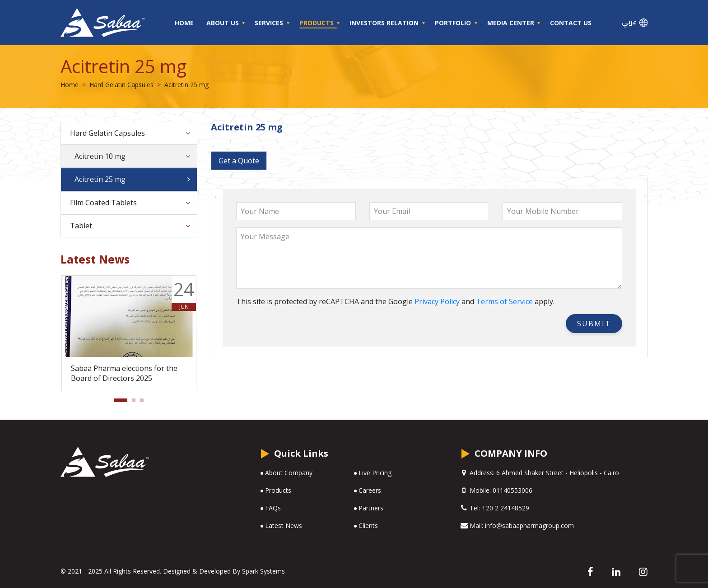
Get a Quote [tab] (239, 161)
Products (278, 490)
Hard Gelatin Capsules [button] (107, 133)
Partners (371, 508)
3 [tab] (144, 403)
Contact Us (571, 23)
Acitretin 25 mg (100, 179)
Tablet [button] (81, 226)
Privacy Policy (437, 301)
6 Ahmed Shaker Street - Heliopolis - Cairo (557, 473)
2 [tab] (136, 403)
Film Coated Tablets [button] (103, 203)
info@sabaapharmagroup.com (529, 525)
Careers (370, 490)
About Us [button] (224, 23)
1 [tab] (118, 403)
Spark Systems (263, 571)
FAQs (273, 508)
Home (184, 23)
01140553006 (512, 490)
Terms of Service (504, 301)
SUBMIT (594, 324)
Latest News (284, 525)
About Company (289, 473)
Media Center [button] (512, 23)
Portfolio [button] (454, 23)
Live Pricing (375, 473)
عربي (635, 22)
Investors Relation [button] (385, 23)
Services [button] (270, 23)
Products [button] (317, 23)
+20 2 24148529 (505, 508)
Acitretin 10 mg (100, 156)
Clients (368, 525)
